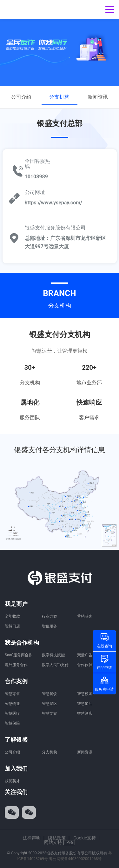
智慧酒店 (85, 713)
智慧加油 (85, 704)
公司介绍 (21, 97)
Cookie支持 (85, 838)
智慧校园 (85, 694)
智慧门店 (12, 626)
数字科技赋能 (53, 655)
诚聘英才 (12, 781)
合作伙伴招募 (89, 665)
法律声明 (32, 838)
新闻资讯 (98, 97)
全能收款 (12, 616)
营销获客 (85, 616)
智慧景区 (50, 704)
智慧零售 (12, 694)
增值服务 (50, 626)
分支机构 (59, 97)
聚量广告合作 (89, 655)
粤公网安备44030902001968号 (75, 859)
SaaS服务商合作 (19, 655)
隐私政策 (57, 838)
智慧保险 (12, 723)
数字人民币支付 (55, 665)
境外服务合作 (16, 665)
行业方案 (50, 616)
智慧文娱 (50, 713)
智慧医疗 (12, 713)
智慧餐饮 (50, 694)
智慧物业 (12, 704)
